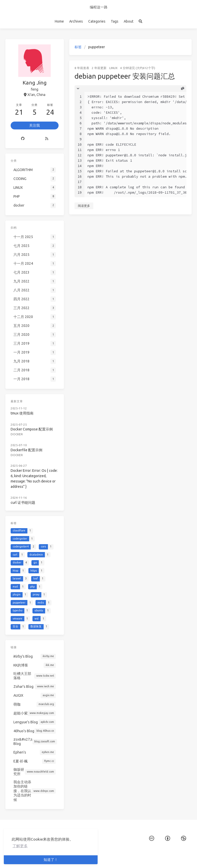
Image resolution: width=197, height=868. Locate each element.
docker (17, 434)
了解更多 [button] (20, 846)
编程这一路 (99, 7)
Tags (115, 21)
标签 (78, 47)
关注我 (34, 125)
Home (59, 21)
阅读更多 (84, 206)
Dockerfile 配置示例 (26, 450)
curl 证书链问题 (23, 503)
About (129, 21)
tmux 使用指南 (22, 413)
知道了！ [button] (51, 860)
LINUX (113, 68)
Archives (76, 21)
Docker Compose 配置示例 (32, 429)
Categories (97, 21)
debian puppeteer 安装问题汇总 (125, 76)
